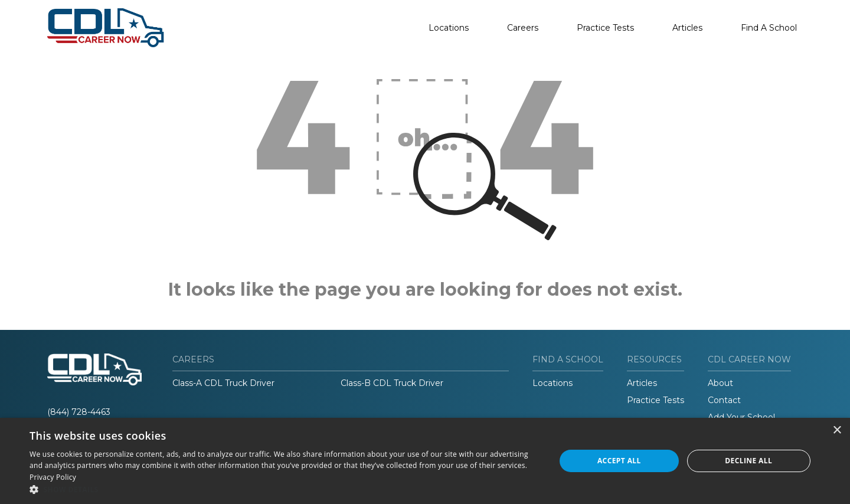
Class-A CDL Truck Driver (223, 383)
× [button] (837, 431)
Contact (724, 400)
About (720, 383)
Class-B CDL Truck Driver (392, 383)
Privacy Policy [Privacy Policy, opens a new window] (53, 477)
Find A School (769, 28)
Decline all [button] (748, 461)
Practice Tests (605, 28)
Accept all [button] (619, 461)
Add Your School (741, 417)
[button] (285, 489)
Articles (687, 28)
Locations (449, 28)
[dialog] (425, 461)
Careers (523, 28)
